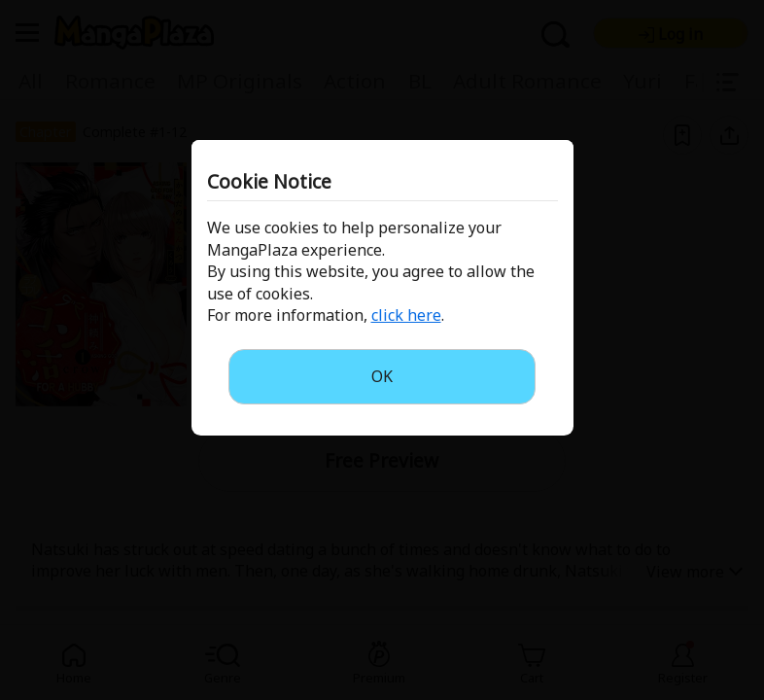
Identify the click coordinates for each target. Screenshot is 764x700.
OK (382, 376)
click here (406, 315)
